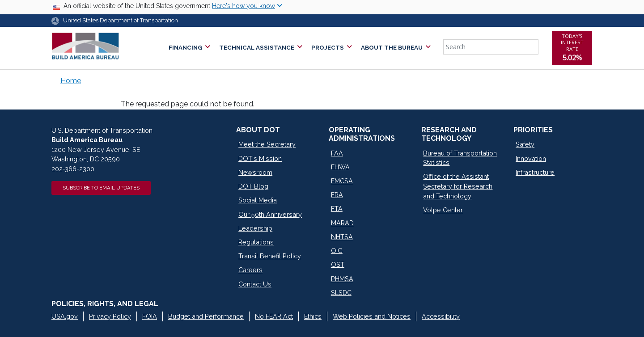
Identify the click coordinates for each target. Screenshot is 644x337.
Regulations (256, 242)
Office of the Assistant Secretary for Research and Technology (458, 186)
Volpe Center (443, 210)
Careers (250, 270)
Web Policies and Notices (372, 316)
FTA (337, 209)
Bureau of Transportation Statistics (460, 158)
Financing (185, 48)
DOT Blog (253, 186)
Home (71, 81)
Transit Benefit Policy (270, 256)
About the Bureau (392, 48)
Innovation (531, 158)
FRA (337, 195)
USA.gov (65, 316)
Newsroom (255, 172)
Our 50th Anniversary (270, 214)
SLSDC (341, 293)
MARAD (342, 223)
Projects (328, 48)
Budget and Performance (206, 316)
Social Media (258, 200)
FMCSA (342, 181)
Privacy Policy (110, 316)
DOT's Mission (260, 158)
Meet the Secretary (267, 144)
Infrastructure (535, 172)
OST (338, 264)
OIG (337, 251)
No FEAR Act (274, 316)
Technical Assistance (257, 48)
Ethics (313, 316)
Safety (525, 144)
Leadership (255, 228)
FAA (337, 153)
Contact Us (255, 284)
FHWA (340, 167)
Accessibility (441, 316)
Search (533, 47)
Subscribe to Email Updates (101, 188)
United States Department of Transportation (121, 20)
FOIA (150, 316)
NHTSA (342, 237)
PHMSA (342, 279)
